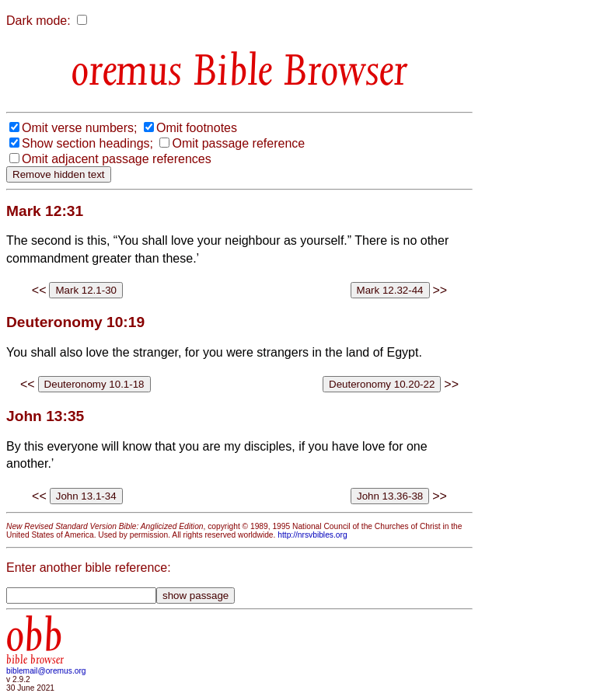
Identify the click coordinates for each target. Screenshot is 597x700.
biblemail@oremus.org (46, 671)
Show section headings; (87, 143)
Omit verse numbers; (79, 128)
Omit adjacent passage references (117, 159)
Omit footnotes (197, 128)
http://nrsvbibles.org (312, 535)
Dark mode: (38, 21)
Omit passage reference (238, 143)
